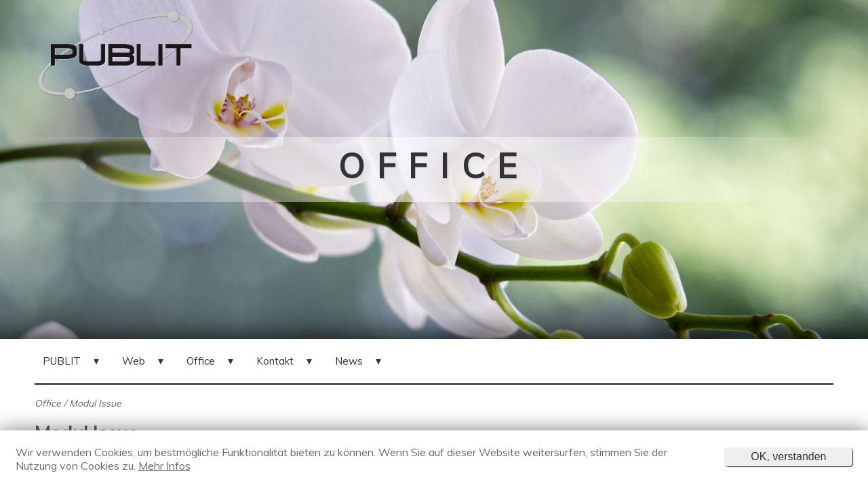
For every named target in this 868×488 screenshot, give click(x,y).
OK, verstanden (788, 456)
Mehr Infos (164, 466)
